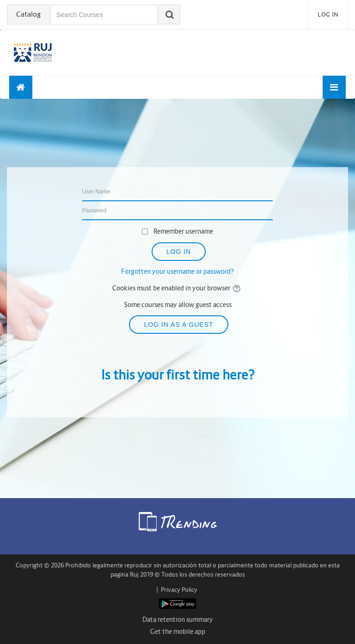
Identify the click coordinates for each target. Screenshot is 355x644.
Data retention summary (178, 620)
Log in (328, 15)
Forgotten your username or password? (177, 271)
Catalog (28, 14)
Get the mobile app (178, 632)
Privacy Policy (179, 590)
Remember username (183, 231)
